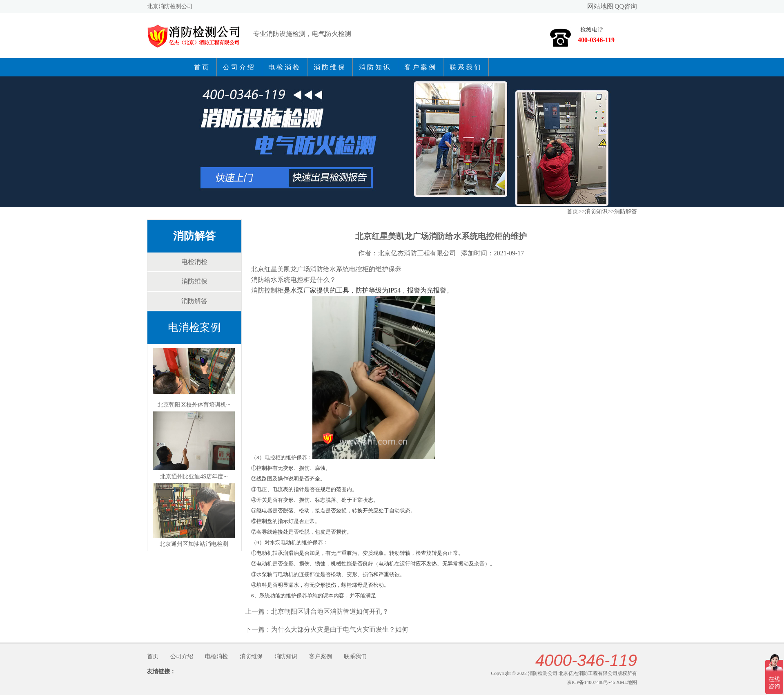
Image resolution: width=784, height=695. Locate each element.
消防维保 (330, 67)
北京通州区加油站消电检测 (194, 544)
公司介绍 (239, 67)
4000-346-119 (586, 660)
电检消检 (285, 67)
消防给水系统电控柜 (281, 280)
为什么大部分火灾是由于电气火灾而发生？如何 (340, 629)
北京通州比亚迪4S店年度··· (194, 477)
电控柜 (273, 457)
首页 (202, 67)
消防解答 (194, 236)
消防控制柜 (267, 290)
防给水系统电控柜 (343, 269)
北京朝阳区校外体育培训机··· (194, 405)
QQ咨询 (626, 6)
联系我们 (466, 67)
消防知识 (375, 67)
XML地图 (627, 682)
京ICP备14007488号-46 (591, 682)
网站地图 (600, 6)
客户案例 (421, 67)
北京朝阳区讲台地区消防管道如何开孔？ (330, 611)
